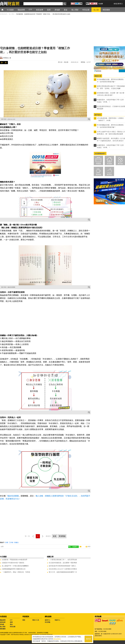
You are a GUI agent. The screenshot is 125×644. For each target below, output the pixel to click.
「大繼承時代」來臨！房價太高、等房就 (16, 572)
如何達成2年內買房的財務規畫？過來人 (62, 566)
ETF (11, 620)
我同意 (88, 639)
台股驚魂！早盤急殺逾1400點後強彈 (15, 560)
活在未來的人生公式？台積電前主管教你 (63, 569)
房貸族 (109, 164)
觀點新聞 (3, 620)
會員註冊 (117, 4)
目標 (7, 542)
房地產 (2, 624)
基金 (11, 624)
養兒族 (120, 164)
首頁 (4, 10)
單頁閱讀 (62, 536)
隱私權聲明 (57, 639)
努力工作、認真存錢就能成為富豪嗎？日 (63, 572)
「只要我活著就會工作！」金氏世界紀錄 (63, 560)
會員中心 (47, 620)
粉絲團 (101, 4)
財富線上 (6, 58)
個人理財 (3, 627)
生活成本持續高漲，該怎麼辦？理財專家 (63, 563)
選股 (24, 620)
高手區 (109, 174)
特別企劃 (13, 627)
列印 (89, 547)
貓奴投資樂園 (13, 496)
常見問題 (47, 622)
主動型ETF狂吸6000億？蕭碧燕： (14, 563)
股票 (11, 622)
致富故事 (3, 622)
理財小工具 (36, 620)
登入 (121, 4)
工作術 (11, 542)
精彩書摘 (3, 629)
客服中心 (57, 620)
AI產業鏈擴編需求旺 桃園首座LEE (14, 569)
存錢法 (16, 542)
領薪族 (98, 164)
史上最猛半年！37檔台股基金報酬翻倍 (15, 566)
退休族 (98, 174)
